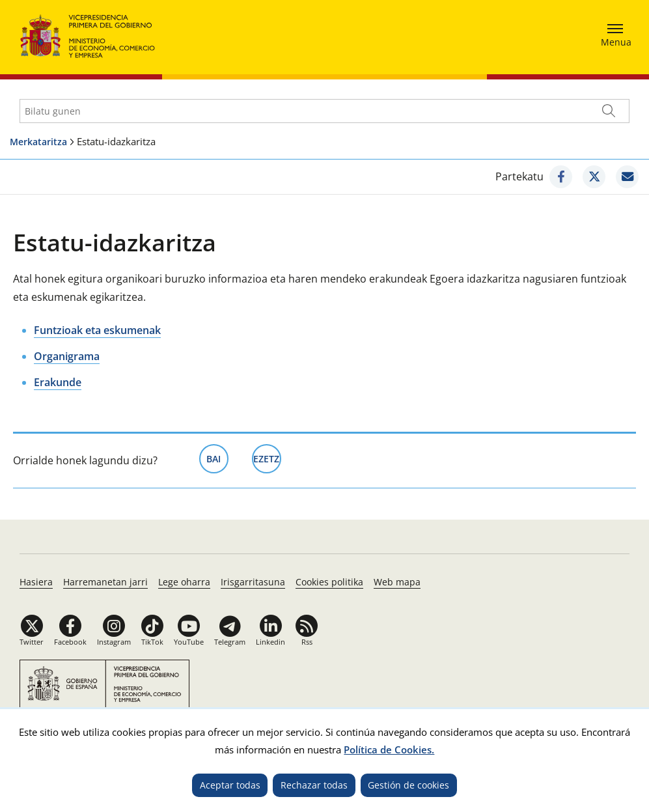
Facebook (70, 642)
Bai (217, 458)
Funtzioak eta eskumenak (97, 330)
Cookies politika (329, 582)
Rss (307, 642)
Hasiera (36, 582)
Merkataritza (38, 142)
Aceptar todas (230, 785)
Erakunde (58, 382)
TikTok (152, 642)
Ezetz (267, 458)
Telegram (230, 642)
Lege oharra (184, 582)
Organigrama (67, 356)
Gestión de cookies (408, 785)
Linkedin (270, 642)
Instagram (114, 642)
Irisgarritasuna (253, 582)
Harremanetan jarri (105, 582)
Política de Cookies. (389, 749)
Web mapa (397, 582)
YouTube (189, 642)
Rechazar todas (314, 785)
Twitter (32, 642)
